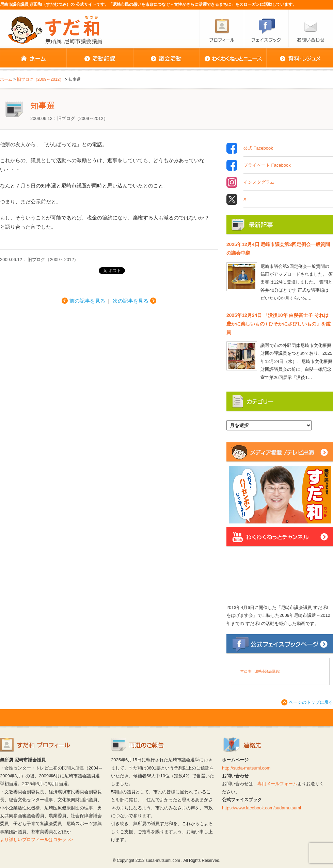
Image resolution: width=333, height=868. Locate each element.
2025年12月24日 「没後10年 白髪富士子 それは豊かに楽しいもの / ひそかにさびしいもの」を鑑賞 (279, 324)
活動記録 (100, 59)
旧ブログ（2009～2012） (83, 118)
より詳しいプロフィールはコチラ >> (36, 840)
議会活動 (166, 59)
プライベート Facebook (267, 165)
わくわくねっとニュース (233, 59)
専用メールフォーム (277, 784)
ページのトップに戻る (311, 702)
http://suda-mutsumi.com (246, 768)
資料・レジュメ (300, 59)
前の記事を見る (87, 301)
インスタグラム (259, 182)
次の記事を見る (131, 301)
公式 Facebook (258, 148)
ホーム (33, 59)
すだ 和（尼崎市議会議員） (261, 671)
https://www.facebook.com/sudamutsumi (261, 808)
